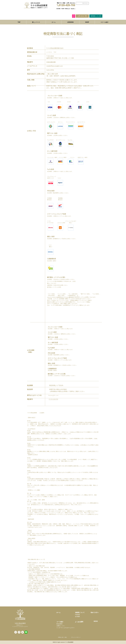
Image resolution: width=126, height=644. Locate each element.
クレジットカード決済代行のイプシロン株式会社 (60, 297)
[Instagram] (74, 16)
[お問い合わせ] (82, 16)
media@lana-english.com (55, 66)
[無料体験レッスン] (96, 16)
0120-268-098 (51, 62)
